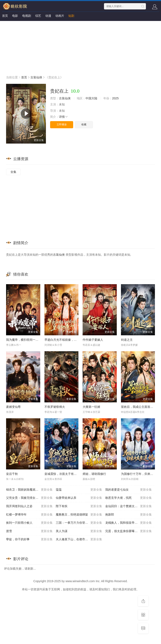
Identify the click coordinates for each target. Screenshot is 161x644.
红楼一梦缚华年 (29, 515)
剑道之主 (127, 340)
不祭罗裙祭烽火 (55, 407)
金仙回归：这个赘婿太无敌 (129, 506)
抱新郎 (129, 515)
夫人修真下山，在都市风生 (79, 539)
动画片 (60, 16)
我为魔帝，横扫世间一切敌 (24, 340)
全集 (13, 172)
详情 (64, 117)
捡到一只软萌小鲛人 (29, 523)
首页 (5, 16)
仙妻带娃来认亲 (79, 498)
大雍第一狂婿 (91, 407)
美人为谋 (79, 531)
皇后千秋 (12, 474)
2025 (115, 98)
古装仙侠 (36, 77)
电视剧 (27, 16)
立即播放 (62, 124)
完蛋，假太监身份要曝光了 (129, 531)
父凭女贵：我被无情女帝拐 (29, 498)
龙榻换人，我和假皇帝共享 (129, 523)
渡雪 (29, 531)
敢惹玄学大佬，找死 (129, 498)
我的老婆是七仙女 (129, 490)
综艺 (38, 16)
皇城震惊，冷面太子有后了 (62, 474)
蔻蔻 (79, 490)
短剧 (71, 16)
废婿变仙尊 (13, 407)
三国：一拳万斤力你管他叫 (79, 523)
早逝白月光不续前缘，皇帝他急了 (66, 340)
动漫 (48, 16)
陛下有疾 (79, 506)
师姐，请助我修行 (94, 474)
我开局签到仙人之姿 (29, 506)
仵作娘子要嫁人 (93, 340)
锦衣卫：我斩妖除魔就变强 (29, 490)
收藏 (84, 124)
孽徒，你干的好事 (29, 539)
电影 (15, 16)
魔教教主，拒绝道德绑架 (79, 515)
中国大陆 (91, 98)
